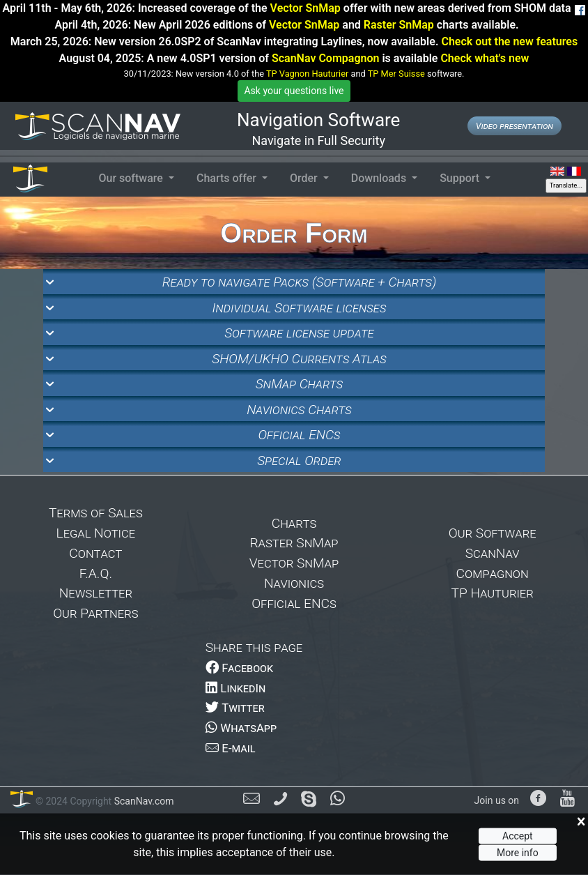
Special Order (299, 461)
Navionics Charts (299, 410)
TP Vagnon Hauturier (307, 74)
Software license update (299, 333)
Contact (95, 553)
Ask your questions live (294, 91)
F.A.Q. (96, 573)
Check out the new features (509, 41)
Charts (294, 523)
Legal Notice (96, 533)
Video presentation (514, 126)
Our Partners (95, 613)
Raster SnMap (399, 25)
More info (518, 853)
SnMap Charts (300, 384)
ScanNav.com (142, 801)
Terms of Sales (96, 513)
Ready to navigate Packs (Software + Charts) (299, 282)
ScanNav (493, 553)
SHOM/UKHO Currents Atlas (299, 359)
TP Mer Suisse (396, 74)
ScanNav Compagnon (325, 58)
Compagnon (493, 573)
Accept (518, 836)
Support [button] (461, 178)
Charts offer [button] (228, 178)
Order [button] (305, 178)
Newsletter (96, 593)
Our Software (493, 533)
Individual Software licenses (300, 308)
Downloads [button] (380, 178)
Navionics (294, 583)
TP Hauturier (493, 593)
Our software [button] (132, 178)
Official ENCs (299, 435)
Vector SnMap (305, 8)
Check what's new (485, 58)
